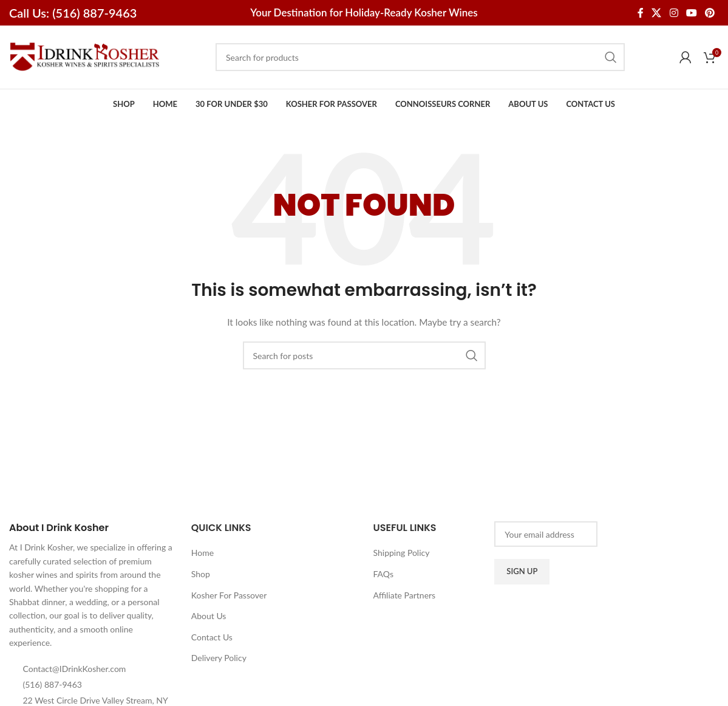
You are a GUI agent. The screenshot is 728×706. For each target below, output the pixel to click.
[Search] (420, 57)
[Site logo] (85, 56)
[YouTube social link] (691, 13)
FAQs (383, 574)
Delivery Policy (219, 658)
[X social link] (657, 13)
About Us (209, 616)
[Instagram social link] (674, 13)
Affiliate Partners (405, 595)
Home (202, 553)
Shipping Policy (402, 553)
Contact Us (212, 637)
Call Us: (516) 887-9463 (73, 13)
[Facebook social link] (640, 13)
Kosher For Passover (229, 595)
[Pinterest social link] (710, 13)
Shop (201, 574)
